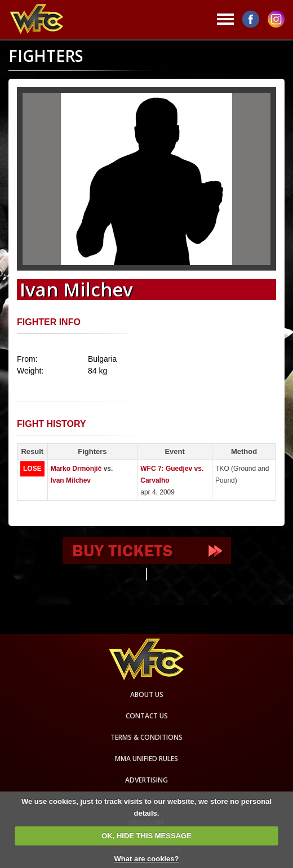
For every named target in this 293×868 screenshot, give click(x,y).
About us (147, 694)
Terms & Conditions (146, 737)
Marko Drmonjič (76, 469)
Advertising (146, 780)
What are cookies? (147, 859)
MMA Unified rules (146, 759)
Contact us (147, 716)
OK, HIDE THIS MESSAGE (146, 836)
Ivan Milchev (71, 480)
